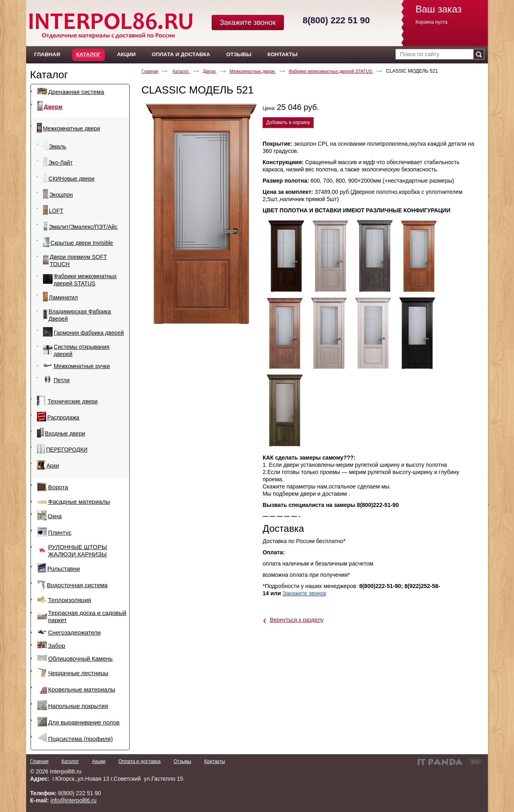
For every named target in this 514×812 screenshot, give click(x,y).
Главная (150, 71)
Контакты (214, 761)
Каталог (89, 54)
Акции (99, 761)
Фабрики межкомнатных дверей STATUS (331, 71)
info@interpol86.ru (74, 800)
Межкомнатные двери (253, 71)
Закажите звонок (248, 22)
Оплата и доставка (140, 761)
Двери (210, 71)
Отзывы (182, 761)
